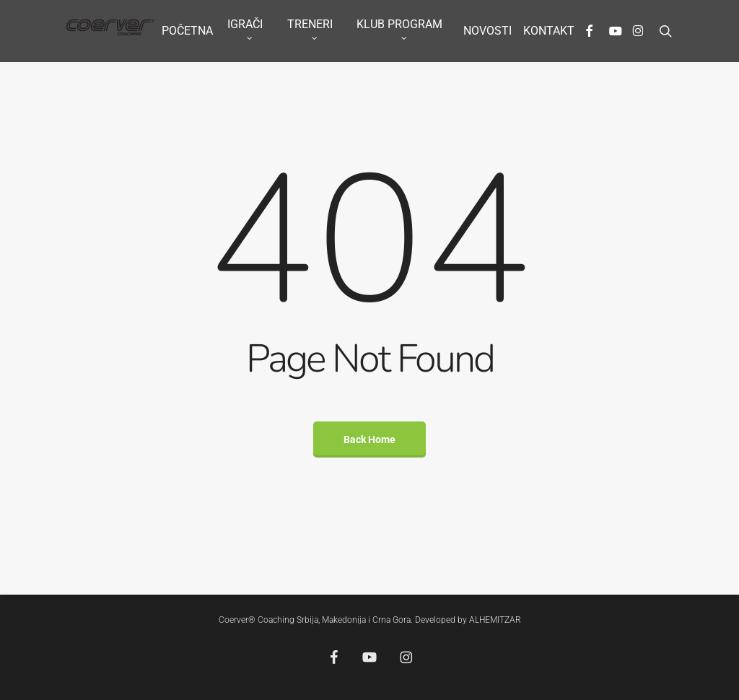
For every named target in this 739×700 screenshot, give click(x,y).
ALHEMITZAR (495, 620)
